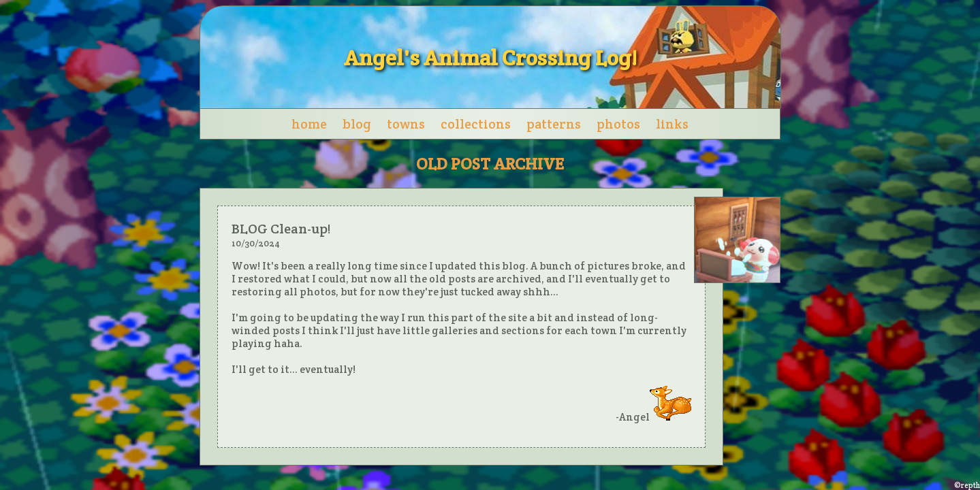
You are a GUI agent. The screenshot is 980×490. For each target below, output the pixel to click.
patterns (554, 124)
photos (618, 124)
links (672, 124)
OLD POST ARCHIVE (490, 164)
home (309, 124)
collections (476, 124)
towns (406, 124)
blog (357, 124)
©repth (967, 485)
